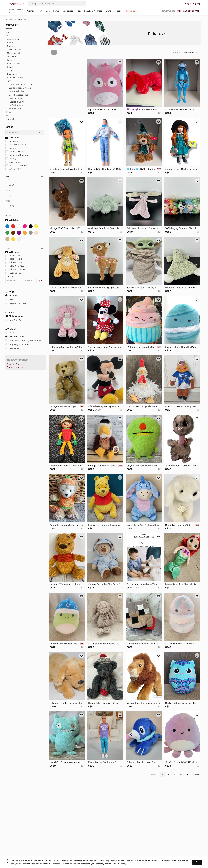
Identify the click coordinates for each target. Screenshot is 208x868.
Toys (9, 81)
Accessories (13, 39)
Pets (79, 11)
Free (9, 300)
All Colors (12, 220)
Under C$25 (13, 255)
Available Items (15, 337)
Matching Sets (14, 53)
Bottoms (11, 43)
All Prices (12, 252)
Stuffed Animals (17, 105)
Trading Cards (16, 109)
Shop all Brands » (16, 364)
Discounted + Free (16, 304)
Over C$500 (13, 273)
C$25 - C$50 (14, 259)
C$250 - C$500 (15, 269)
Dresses (11, 46)
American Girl (14, 152)
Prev (153, 774)
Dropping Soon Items (17, 345)
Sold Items (12, 349)
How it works (168, 11)
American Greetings (17, 155)
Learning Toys (15, 98)
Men (40, 11)
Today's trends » (15, 367)
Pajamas (11, 60)
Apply (41, 280)
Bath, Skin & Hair (15, 77)
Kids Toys (22, 19)
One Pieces (13, 57)
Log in (188, 4)
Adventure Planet (16, 145)
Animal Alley (13, 169)
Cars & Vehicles (16, 91)
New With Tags (14, 320)
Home (56, 11)
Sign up (197, 4)
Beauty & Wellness (93, 11)
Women (31, 11)
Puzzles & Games (17, 102)
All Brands (12, 138)
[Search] (61, 4)
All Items (11, 296)
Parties (119, 11)
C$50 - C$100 (14, 262)
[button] (35, 4)
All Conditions (14, 316)
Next (197, 774)
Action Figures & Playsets (21, 84)
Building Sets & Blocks (20, 88)
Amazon (11, 148)
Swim (10, 70)
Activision (12, 141)
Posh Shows (132, 11)
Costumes (12, 74)
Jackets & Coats (15, 50)
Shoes (10, 67)
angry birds (13, 162)
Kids (48, 11)
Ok (197, 862)
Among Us (12, 158)
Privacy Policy (119, 864)
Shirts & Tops (14, 64)
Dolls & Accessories (18, 95)
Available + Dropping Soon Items (23, 341)
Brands (109, 11)
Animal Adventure (16, 165)
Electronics (68, 11)
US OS (12, 185)
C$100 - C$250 (15, 266)
